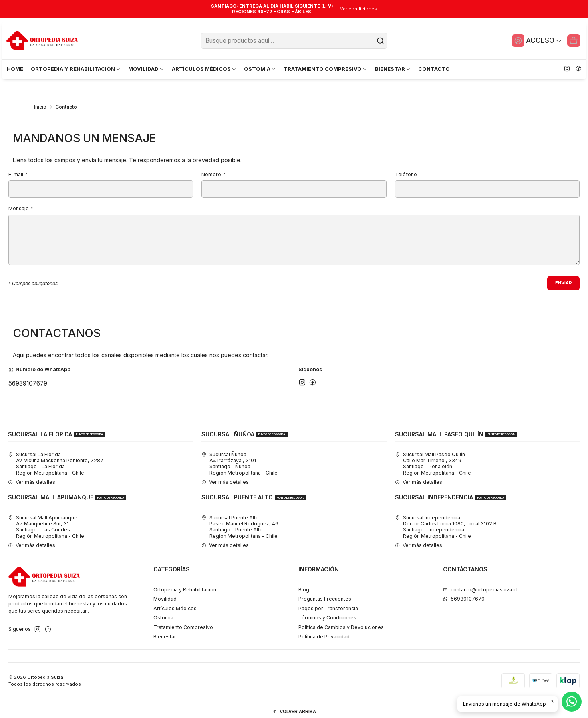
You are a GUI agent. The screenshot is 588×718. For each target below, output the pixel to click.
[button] (294, 705)
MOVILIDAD (146, 69)
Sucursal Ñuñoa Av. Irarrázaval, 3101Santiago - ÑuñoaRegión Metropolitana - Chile (240, 457)
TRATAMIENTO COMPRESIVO (326, 69)
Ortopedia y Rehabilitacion (185, 583)
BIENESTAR (393, 69)
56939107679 (28, 377)
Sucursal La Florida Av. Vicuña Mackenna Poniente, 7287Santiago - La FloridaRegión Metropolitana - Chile (56, 457)
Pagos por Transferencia (328, 602)
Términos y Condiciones (327, 611)
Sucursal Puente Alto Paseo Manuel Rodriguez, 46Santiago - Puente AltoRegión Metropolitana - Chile (240, 520)
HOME (15, 69)
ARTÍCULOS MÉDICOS (204, 69)
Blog (304, 583)
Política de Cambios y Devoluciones (341, 620)
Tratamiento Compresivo (183, 620)
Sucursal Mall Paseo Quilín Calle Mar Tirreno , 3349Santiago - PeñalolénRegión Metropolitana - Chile (433, 457)
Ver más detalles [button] (32, 476)
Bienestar (165, 630)
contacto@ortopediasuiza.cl (480, 583)
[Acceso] (535, 40)
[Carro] (573, 40)
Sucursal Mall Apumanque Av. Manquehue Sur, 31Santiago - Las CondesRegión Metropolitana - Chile (46, 520)
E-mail (18, 168)
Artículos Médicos (175, 602)
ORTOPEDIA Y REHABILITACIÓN (76, 69)
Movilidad (165, 592)
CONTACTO (434, 69)
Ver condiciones (358, 9)
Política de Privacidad (324, 630)
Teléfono (406, 168)
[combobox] (294, 41)
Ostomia (163, 611)
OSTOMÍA (260, 69)
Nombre (213, 168)
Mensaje (21, 202)
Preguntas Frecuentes (325, 592)
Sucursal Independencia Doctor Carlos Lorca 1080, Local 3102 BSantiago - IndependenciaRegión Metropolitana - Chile (446, 520)
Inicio (40, 100)
